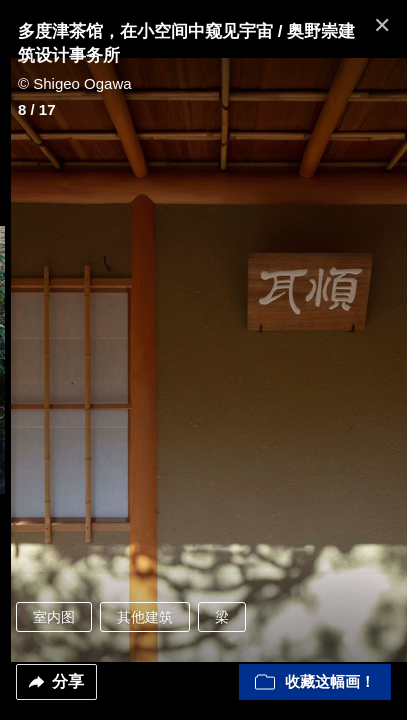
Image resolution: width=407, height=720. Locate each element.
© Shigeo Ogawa (75, 83)
